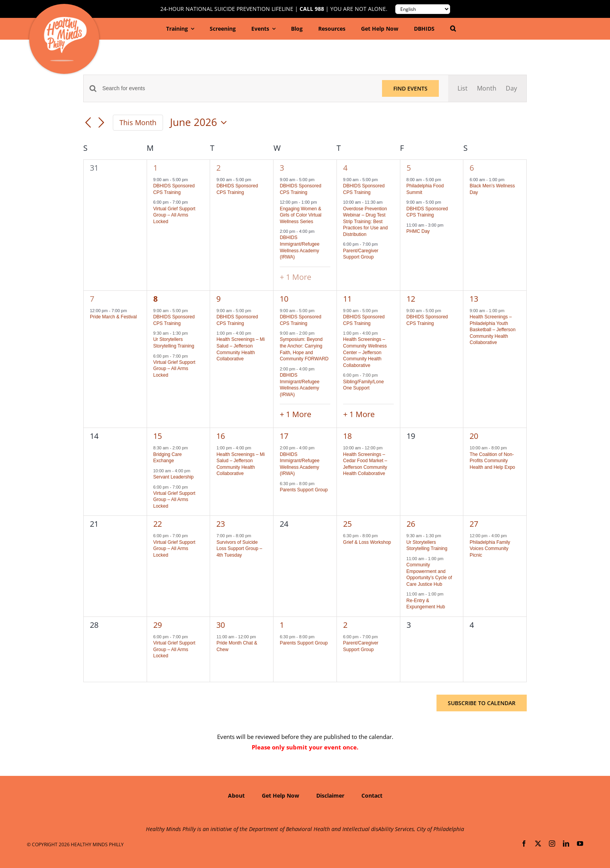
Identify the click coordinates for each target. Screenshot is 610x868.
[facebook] (524, 844)
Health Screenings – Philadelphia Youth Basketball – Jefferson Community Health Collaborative (493, 330)
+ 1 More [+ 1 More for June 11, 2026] (359, 414)
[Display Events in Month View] (487, 88)
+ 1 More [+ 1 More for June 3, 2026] (295, 277)
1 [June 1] (155, 168)
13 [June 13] (474, 299)
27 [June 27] (474, 524)
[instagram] (552, 844)
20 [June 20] (474, 436)
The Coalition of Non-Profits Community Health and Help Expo (492, 461)
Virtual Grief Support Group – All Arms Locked (174, 215)
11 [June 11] (347, 299)
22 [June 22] (158, 524)
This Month (138, 122)
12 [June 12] (411, 299)
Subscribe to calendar (482, 703)
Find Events (410, 88)
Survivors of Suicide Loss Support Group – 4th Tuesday (239, 549)
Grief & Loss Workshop (367, 542)
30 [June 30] (221, 625)
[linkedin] (566, 844)
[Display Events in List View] (463, 88)
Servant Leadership (174, 477)
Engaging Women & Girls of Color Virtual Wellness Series (301, 215)
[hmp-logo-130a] (65, 20)
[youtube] (580, 844)
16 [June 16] (221, 436)
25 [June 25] (347, 524)
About (236, 796)
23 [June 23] (221, 524)
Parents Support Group (304, 490)
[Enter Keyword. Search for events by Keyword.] (238, 88)
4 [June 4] (345, 168)
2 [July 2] (345, 625)
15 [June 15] (158, 436)
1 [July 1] (282, 625)
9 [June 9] (218, 299)
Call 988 (312, 9)
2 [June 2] (218, 168)
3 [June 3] (282, 168)
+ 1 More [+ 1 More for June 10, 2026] (295, 414)
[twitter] (538, 844)
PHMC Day (418, 231)
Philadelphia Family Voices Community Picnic (490, 549)
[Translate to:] (423, 9)
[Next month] (101, 123)
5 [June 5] (409, 168)
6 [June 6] (472, 168)
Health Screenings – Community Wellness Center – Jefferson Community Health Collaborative (365, 352)
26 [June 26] (411, 524)
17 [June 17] (284, 436)
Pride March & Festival (113, 317)
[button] (453, 29)
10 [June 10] (284, 299)
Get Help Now (280, 796)
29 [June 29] (158, 625)
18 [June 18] (347, 436)
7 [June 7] (92, 299)
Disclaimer (330, 796)
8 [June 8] (155, 299)
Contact (372, 796)
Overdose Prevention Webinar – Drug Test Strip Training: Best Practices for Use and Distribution (365, 222)
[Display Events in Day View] (511, 88)
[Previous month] (88, 123)
